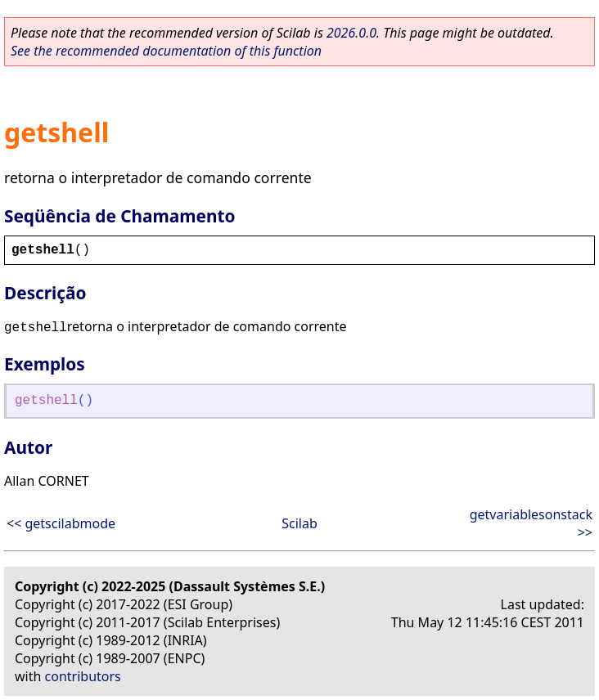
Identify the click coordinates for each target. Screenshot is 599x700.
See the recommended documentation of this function (166, 51)
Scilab (299, 523)
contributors (83, 676)
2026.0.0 (351, 33)
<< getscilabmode (61, 523)
